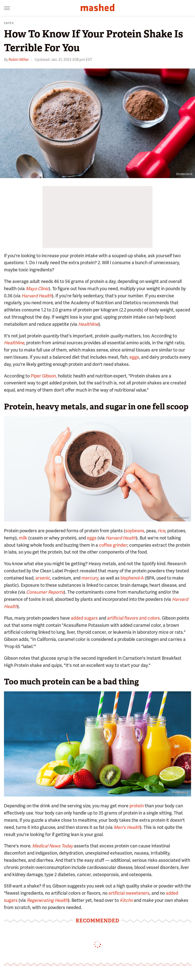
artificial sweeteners (129, 893)
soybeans (135, 531)
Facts (9, 23)
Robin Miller (19, 60)
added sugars (84, 618)
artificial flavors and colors (134, 618)
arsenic (43, 578)
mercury (90, 578)
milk (23, 538)
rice (162, 531)
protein (137, 806)
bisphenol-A (132, 578)
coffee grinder (113, 545)
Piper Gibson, (44, 376)
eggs (134, 357)
